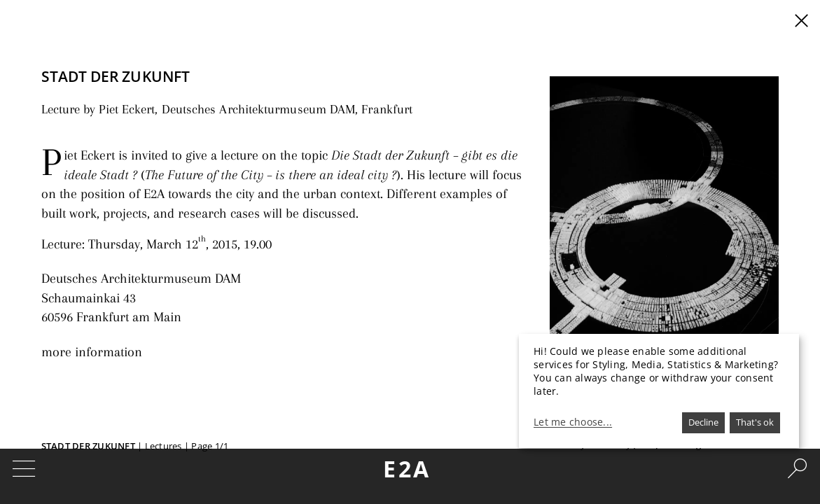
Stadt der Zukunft (88, 446)
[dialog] (659, 391)
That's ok (755, 422)
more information (86, 336)
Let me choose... (573, 422)
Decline (703, 422)
